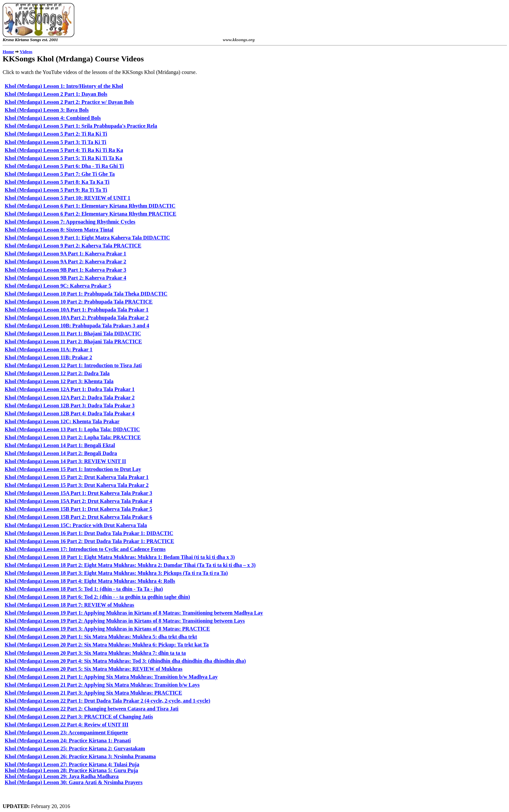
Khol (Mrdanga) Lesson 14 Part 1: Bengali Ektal (60, 445)
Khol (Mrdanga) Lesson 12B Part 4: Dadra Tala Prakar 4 (70, 413)
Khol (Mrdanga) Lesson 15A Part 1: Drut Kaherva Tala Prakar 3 (78, 493)
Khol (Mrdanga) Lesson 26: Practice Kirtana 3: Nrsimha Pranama (80, 756)
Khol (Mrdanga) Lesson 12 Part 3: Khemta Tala (59, 381)
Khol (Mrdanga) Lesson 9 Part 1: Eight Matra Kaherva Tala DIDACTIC (87, 238)
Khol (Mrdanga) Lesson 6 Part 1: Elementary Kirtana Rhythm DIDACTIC (90, 206)
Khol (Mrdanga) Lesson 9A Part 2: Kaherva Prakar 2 (65, 262)
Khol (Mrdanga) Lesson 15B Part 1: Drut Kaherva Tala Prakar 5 (78, 509)
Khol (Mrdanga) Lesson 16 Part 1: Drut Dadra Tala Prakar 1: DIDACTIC (89, 533)
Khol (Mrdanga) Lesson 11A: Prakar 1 (48, 349)
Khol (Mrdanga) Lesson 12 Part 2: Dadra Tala (57, 373)
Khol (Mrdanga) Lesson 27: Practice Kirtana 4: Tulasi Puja (72, 764)
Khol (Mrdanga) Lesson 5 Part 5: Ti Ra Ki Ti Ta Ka (63, 158)
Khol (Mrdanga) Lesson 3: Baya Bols (47, 110)
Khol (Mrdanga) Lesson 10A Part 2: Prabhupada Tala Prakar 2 (76, 318)
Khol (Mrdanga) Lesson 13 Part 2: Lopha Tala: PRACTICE (73, 437)
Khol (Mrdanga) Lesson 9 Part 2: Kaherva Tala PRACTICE (73, 246)
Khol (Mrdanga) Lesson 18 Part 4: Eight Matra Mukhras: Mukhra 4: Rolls (90, 581)
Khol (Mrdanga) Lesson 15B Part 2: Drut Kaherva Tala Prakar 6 (78, 517)
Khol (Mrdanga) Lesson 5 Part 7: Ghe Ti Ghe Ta (60, 174)
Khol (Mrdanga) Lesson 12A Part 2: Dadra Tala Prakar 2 (70, 398)
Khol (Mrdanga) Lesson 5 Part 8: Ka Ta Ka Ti (57, 182)
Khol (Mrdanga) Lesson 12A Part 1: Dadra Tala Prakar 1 (70, 389)
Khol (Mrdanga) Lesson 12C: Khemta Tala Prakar (62, 421)
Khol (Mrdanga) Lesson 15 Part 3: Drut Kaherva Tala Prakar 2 (76, 485)
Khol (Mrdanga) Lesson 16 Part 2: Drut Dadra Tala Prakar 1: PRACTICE (89, 541)
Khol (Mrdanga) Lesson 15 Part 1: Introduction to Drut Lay (73, 469)
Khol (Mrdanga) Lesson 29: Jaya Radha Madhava (62, 776)
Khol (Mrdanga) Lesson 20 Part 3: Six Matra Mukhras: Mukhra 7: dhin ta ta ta (95, 653)
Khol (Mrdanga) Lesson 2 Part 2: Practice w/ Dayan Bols (69, 102)
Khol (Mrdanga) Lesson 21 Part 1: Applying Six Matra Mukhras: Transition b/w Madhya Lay (111, 677)
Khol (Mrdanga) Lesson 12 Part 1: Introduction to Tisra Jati (73, 365)
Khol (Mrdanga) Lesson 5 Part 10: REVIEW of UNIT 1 (68, 198)
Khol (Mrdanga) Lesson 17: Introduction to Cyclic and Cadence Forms (85, 549)
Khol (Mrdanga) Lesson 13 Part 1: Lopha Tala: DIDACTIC (72, 429)
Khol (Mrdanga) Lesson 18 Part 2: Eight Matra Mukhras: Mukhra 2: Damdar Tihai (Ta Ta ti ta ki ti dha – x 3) (130, 565)
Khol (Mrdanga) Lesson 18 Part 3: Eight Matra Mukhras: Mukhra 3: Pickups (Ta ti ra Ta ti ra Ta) (116, 573)
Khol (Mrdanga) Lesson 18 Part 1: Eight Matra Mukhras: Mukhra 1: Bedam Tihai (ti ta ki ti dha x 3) (120, 557)
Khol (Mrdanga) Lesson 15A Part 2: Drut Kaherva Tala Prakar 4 (78, 501)
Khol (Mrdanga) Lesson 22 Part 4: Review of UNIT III (67, 725)
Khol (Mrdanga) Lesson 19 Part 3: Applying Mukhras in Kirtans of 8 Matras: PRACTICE (107, 629)
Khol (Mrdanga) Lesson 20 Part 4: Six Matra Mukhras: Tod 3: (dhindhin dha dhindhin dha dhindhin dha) (125, 661)
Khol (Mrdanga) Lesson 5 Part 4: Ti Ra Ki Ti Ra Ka (64, 150)
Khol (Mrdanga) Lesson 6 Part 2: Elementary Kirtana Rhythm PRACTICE (90, 214)
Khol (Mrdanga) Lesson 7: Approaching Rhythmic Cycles (70, 222)
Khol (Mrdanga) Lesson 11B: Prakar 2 (48, 357)
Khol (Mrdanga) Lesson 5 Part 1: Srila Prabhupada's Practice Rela (81, 126)
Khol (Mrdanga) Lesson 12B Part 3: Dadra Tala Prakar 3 (70, 406)
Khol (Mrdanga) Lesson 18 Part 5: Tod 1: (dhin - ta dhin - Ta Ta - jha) (84, 589)
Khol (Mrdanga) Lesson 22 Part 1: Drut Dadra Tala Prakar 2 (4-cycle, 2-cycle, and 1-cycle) (107, 701)
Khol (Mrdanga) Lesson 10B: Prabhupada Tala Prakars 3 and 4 (77, 326)
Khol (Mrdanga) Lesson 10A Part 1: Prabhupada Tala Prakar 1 (76, 310)
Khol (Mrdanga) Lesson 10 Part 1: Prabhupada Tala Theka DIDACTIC (86, 294)
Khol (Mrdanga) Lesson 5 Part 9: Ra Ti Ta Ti (56, 190)
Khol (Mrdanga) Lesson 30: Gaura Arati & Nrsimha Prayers (73, 782)
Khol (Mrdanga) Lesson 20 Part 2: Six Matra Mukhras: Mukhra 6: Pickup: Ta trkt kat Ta (107, 645)
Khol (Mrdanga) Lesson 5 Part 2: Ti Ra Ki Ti (56, 134)
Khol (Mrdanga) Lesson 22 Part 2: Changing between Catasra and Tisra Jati (91, 709)
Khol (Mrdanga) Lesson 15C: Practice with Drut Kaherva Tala (76, 525)
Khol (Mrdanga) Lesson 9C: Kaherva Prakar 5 (58, 286)
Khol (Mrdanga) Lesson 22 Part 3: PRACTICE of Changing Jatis (79, 717)
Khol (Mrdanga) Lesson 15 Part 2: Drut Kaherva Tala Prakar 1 (76, 477)
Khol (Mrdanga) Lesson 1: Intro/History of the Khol (64, 86)
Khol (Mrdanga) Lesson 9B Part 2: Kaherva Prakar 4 (65, 278)
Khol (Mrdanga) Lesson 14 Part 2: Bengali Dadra (61, 453)
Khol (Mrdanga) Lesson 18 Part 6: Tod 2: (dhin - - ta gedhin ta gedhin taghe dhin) (97, 597)
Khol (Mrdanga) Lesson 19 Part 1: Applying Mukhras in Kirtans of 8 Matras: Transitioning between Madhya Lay (134, 613)
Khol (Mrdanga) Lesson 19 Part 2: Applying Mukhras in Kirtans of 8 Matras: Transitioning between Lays (125, 621)
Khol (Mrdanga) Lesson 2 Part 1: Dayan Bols (56, 94)
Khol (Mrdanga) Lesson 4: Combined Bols (53, 118)
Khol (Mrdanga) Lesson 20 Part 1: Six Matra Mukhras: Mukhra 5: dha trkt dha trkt (101, 637)
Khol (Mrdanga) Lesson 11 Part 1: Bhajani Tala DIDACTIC (73, 334)
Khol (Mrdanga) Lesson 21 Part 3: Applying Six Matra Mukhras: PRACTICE (93, 693)
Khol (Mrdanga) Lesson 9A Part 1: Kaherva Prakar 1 (65, 254)
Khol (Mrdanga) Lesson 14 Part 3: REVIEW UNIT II (65, 461)
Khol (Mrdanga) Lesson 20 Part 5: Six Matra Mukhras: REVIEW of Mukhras (93, 669)
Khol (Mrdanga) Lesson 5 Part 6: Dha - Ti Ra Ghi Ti (64, 166)
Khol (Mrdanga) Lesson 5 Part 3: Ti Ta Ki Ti (55, 142)
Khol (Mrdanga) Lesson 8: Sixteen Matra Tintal (59, 230)
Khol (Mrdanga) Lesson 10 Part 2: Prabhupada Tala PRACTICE (78, 302)
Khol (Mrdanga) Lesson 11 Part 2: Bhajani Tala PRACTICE (73, 341)
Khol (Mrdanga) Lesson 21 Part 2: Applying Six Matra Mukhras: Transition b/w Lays (102, 685)
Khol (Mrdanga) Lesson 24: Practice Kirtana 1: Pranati (68, 741)
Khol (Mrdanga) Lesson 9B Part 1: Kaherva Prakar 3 (65, 270)
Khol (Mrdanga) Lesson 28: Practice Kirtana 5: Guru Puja (71, 770)
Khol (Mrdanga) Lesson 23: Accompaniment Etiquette (66, 733)
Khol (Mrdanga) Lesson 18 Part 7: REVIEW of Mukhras (69, 605)
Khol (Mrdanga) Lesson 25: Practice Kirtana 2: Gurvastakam (75, 748)
